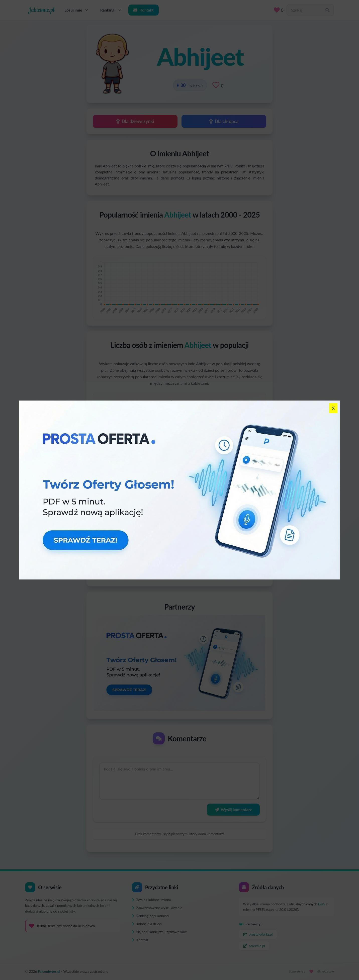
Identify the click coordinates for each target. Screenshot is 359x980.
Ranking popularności (151, 916)
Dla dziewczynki (135, 121)
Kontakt (143, 10)
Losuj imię (77, 10)
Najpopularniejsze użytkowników (159, 932)
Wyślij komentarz (233, 809)
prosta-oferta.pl (258, 934)
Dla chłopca (224, 121)
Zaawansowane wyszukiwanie (157, 908)
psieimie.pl (254, 946)
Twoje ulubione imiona (152, 900)
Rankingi (111, 10)
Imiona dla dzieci (147, 924)
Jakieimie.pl (41, 10)
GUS (322, 904)
